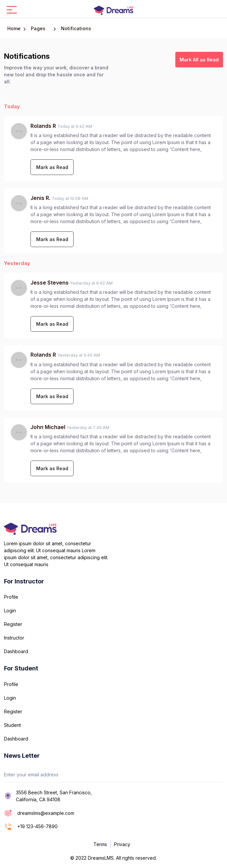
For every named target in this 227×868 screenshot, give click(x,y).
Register (13, 624)
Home (14, 28)
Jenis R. (41, 198)
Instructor (14, 638)
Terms (100, 844)
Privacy (122, 844)
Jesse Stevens (50, 283)
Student (12, 725)
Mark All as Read (199, 60)
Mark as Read (52, 167)
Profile (11, 597)
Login (10, 610)
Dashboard (16, 651)
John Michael (48, 427)
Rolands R (44, 126)
